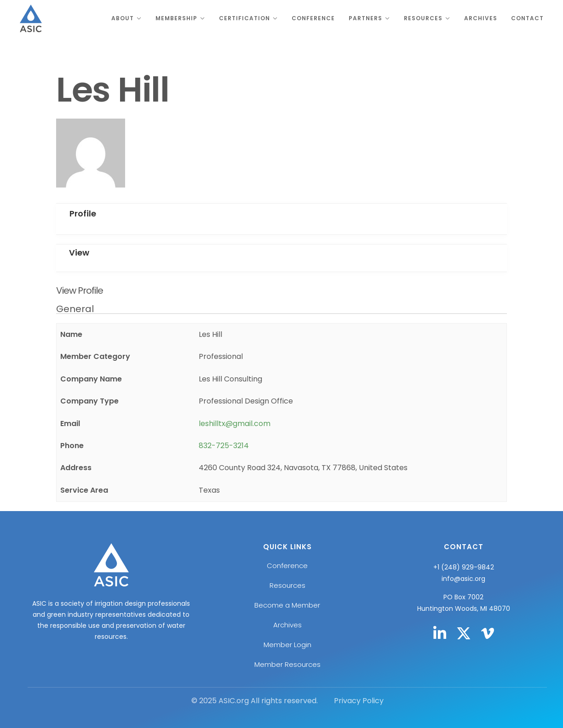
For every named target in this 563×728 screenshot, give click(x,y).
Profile (83, 213)
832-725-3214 (224, 446)
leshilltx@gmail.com (235, 424)
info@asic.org (463, 579)
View (79, 253)
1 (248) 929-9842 (466, 567)
